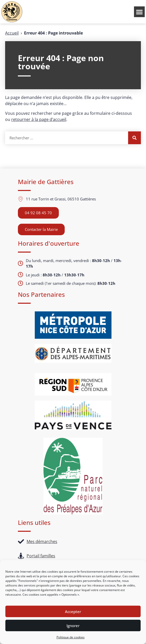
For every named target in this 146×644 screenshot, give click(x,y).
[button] (139, 12)
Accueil (12, 33)
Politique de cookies (71, 637)
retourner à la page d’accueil (39, 119)
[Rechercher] (134, 138)
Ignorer (73, 626)
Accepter (73, 612)
